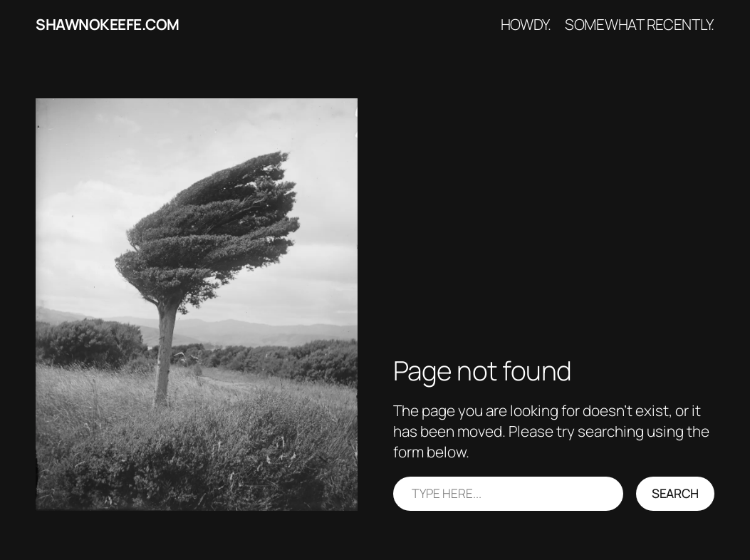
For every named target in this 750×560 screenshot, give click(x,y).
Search (675, 493)
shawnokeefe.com (108, 24)
